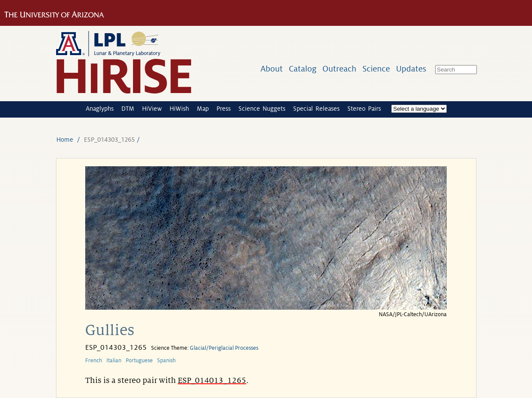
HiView (152, 109)
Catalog (303, 69)
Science (376, 69)
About (272, 69)
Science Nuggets (262, 109)
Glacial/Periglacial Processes (224, 348)
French (94, 361)
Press (224, 109)
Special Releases (316, 109)
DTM (128, 109)
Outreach (339, 69)
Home (65, 140)
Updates (411, 69)
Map (203, 109)
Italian (114, 361)
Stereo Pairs (364, 109)
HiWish (179, 109)
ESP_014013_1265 (212, 380)
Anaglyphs (100, 109)
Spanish (166, 361)
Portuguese (139, 361)
